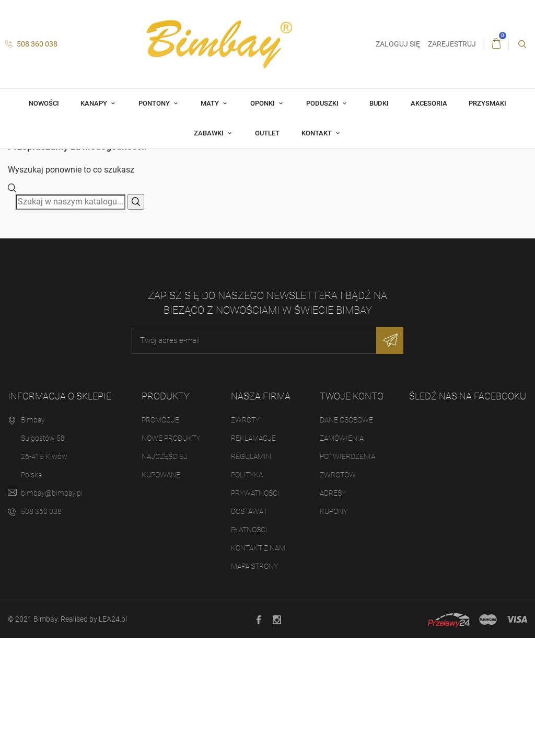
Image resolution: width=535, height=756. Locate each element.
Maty (211, 103)
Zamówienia (342, 556)
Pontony (155, 103)
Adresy (333, 611)
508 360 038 (31, 44)
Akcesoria (429, 103)
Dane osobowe (346, 538)
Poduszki (323, 103)
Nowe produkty (171, 556)
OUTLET (267, 133)
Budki (379, 103)
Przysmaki (487, 103)
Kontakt (317, 133)
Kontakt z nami (259, 666)
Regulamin (251, 575)
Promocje (160, 538)
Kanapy (95, 103)
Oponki (263, 103)
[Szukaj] (71, 320)
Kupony (334, 629)
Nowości (44, 103)
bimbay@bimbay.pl (52, 611)
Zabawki (210, 133)
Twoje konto (352, 514)
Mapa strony (254, 684)
